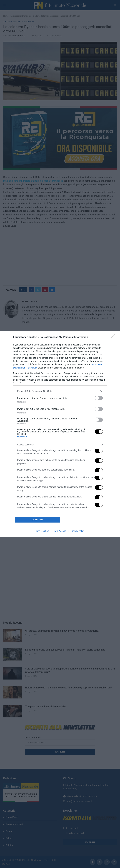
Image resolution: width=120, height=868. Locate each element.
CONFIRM (37, 520)
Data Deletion (42, 531)
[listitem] (60, 391)
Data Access (60, 531)
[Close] (114, 337)
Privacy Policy (78, 531)
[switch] (99, 398)
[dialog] (60, 434)
